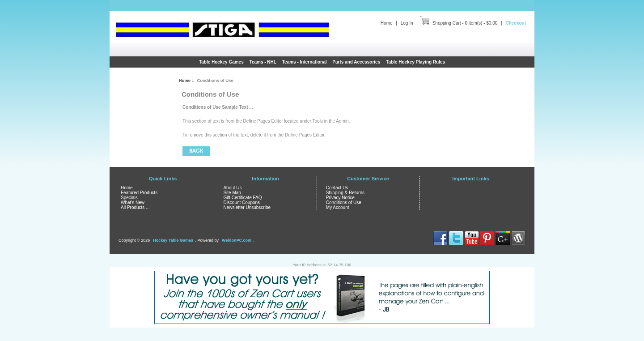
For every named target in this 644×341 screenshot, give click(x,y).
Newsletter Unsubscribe (247, 207)
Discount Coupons (241, 202)
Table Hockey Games (221, 62)
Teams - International (305, 62)
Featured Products (139, 193)
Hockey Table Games (173, 240)
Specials (129, 198)
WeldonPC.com (237, 240)
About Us (232, 188)
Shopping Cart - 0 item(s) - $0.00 (465, 23)
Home (387, 23)
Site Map (232, 193)
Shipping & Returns (345, 193)
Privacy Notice (340, 198)
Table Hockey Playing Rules (415, 62)
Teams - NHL (263, 62)
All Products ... (135, 207)
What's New (133, 202)
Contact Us (337, 188)
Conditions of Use (344, 202)
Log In (407, 23)
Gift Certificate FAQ (242, 198)
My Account (338, 207)
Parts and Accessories (356, 62)
